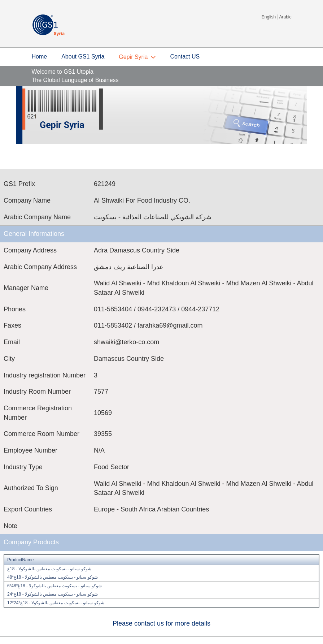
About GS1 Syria (83, 57)
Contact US (185, 57)
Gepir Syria (133, 57)
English (269, 17)
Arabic (285, 17)
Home (40, 57)
